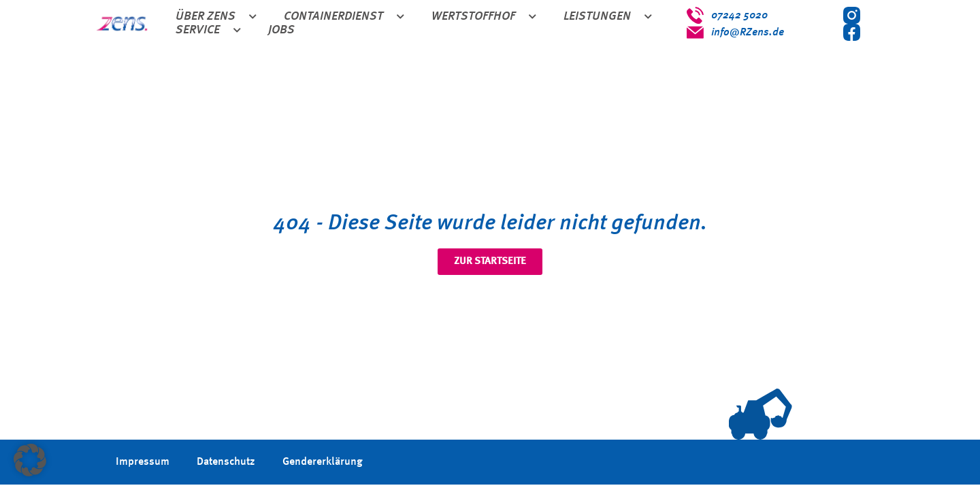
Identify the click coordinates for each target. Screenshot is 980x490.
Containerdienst (344, 17)
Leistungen (608, 17)
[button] (30, 460)
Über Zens (216, 17)
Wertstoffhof (484, 17)
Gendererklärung (323, 462)
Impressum (143, 462)
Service (208, 31)
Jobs (281, 30)
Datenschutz (226, 462)
